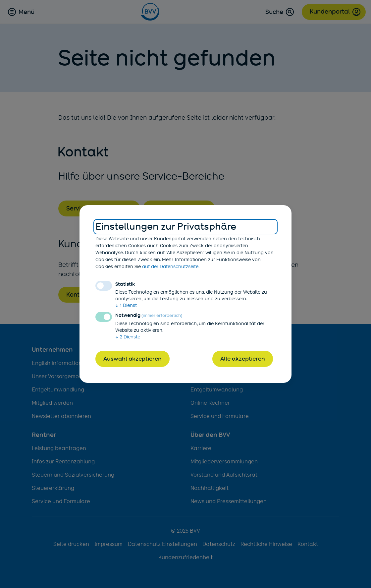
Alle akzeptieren (243, 359)
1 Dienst (126, 305)
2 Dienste (128, 337)
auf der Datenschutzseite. (171, 266)
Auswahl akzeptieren (132, 359)
